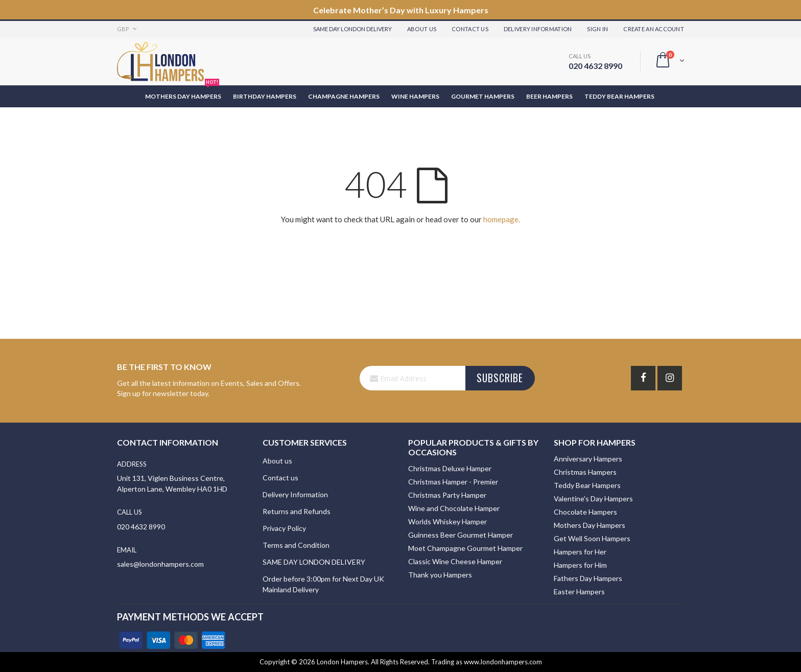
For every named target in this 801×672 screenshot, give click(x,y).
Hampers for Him (580, 565)
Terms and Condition (296, 545)
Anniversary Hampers (588, 459)
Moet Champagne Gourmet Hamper (465, 548)
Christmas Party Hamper (447, 495)
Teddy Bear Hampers (587, 485)
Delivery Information (538, 29)
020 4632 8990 (595, 66)
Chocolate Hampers (585, 512)
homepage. (502, 219)
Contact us (280, 478)
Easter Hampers (579, 592)
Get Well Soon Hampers (592, 538)
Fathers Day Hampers (588, 578)
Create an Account (654, 29)
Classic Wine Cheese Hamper (455, 561)
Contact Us (470, 29)
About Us (422, 29)
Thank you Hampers (440, 575)
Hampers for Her (580, 552)
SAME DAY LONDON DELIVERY (314, 562)
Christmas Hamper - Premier (453, 482)
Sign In (597, 29)
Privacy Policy (284, 528)
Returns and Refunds (297, 511)
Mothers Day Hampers (590, 525)
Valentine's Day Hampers (593, 499)
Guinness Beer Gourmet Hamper (461, 535)
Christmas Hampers (585, 472)
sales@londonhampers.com (160, 564)
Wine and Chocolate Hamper (454, 508)
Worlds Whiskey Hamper (447, 522)
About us (277, 461)
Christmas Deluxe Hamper (450, 468)
